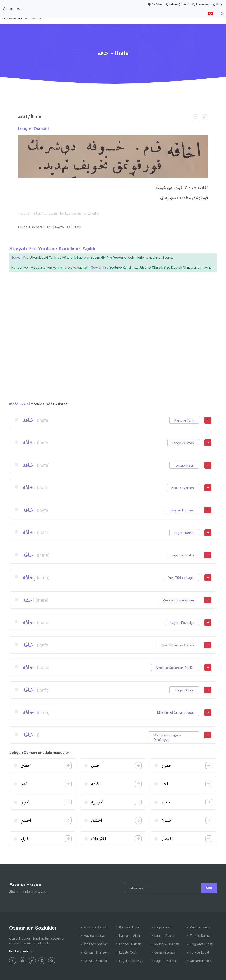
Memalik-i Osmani (165, 944)
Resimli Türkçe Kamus (179, 600)
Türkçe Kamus (198, 936)
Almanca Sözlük (93, 927)
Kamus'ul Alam (128, 936)
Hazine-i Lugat (92, 936)
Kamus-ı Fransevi (182, 510)
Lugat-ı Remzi (184, 533)
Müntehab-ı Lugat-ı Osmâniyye (167, 735)
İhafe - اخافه (19, 404)
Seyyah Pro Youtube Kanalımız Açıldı (52, 249)
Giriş (218, 4)
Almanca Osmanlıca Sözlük (175, 668)
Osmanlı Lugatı (163, 952)
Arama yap (201, 4)
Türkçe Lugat (197, 952)
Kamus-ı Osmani (183, 488)
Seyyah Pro (20, 258)
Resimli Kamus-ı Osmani (178, 645)
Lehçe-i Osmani (33, 129)
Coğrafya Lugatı (199, 944)
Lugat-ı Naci (184, 465)
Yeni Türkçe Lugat (181, 578)
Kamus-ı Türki (184, 420)
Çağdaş (155, 4)
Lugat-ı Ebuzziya (182, 623)
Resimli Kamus (198, 927)
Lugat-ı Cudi (184, 690)
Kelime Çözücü (177, 4)
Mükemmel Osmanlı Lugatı (176, 713)
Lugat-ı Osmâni (163, 961)
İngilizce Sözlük (183, 555)
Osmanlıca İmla (199, 961)
